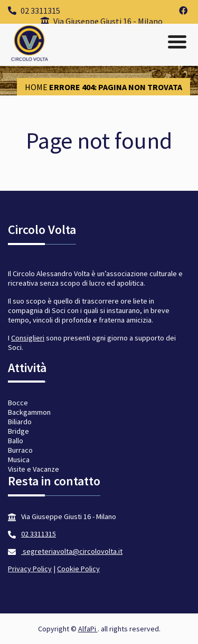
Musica (19, 460)
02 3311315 (34, 11)
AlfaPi (88, 629)
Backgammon (29, 412)
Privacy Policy (30, 569)
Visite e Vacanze (34, 469)
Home (36, 87)
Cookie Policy (78, 569)
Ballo (16, 441)
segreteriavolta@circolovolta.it (72, 551)
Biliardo (20, 422)
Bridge (18, 431)
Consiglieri (28, 338)
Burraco (20, 450)
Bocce (18, 403)
